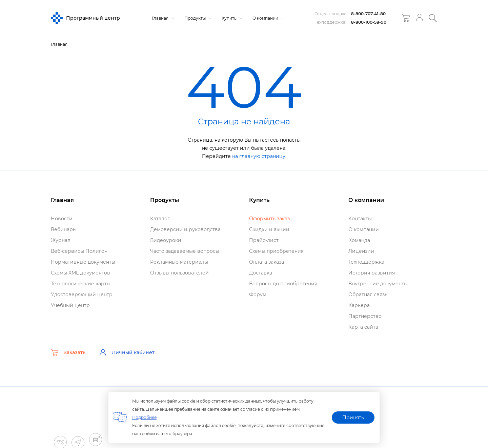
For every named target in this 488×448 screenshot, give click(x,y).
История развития (372, 273)
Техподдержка (366, 262)
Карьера (359, 305)
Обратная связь (368, 294)
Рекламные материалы (179, 262)
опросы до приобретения (283, 284)
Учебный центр (70, 305)
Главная (162, 18)
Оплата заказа (267, 262)
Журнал (61, 240)
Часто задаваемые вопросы (185, 251)
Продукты (197, 18)
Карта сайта (363, 327)
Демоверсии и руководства (185, 229)
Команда (359, 240)
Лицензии (361, 251)
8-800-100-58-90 (369, 22)
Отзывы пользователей (179, 273)
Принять (353, 418)
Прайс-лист (264, 240)
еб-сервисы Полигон (79, 251)
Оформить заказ (269, 219)
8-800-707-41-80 (368, 14)
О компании (268, 18)
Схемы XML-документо (80, 273)
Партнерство (365, 316)
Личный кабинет (127, 352)
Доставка (261, 273)
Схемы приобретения (276, 251)
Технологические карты (81, 284)
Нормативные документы (83, 262)
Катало (160, 219)
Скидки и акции (269, 229)
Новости (62, 219)
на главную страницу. (259, 156)
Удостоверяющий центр (82, 294)
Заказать (68, 352)
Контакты (360, 219)
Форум (258, 294)
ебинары (64, 229)
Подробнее (144, 417)
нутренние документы (378, 284)
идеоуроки (166, 240)
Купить (231, 18)
